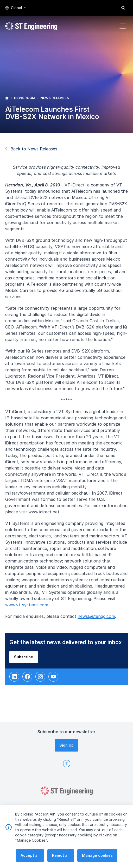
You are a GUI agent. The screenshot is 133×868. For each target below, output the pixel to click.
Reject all (61, 855)
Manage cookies (97, 855)
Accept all (30, 855)
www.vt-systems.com (28, 606)
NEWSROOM (25, 98)
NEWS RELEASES (55, 98)
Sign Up (66, 745)
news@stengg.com (98, 618)
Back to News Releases (31, 149)
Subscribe (25, 658)
